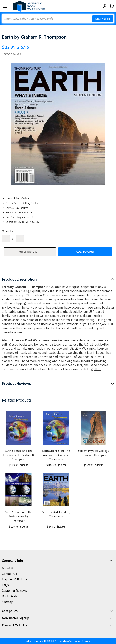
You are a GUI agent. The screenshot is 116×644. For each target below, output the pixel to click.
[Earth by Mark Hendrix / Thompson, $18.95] (56, 490)
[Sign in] (105, 6)
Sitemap (7, 602)
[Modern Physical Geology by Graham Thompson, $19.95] (93, 428)
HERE (97, 369)
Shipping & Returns (15, 579)
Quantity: (8, 231)
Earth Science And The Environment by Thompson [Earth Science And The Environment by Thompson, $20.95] (19, 516)
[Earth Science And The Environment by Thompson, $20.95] (19, 490)
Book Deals (10, 596)
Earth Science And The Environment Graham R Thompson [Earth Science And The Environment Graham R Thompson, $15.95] (56, 455)
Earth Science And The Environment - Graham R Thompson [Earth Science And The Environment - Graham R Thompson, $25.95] (19, 455)
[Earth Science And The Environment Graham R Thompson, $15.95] (56, 428)
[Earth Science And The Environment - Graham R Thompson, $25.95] (19, 428)
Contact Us (9, 574)
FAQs (5, 585)
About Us (8, 568)
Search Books (103, 19)
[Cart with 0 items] (112, 6)
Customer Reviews (14, 591)
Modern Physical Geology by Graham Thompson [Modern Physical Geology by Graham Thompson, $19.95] (93, 453)
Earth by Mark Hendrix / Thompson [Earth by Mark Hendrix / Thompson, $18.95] (56, 514)
